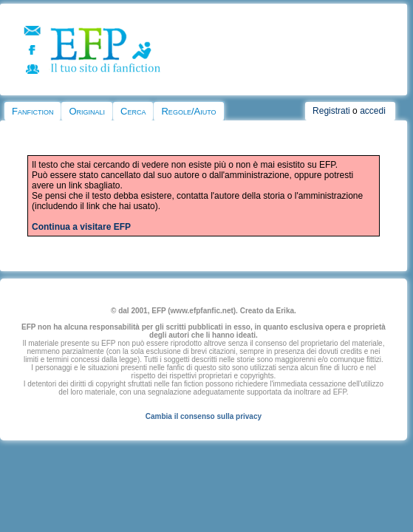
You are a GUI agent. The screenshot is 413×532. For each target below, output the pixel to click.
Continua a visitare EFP (81, 227)
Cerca (133, 111)
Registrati (331, 111)
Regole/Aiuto (188, 111)
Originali (87, 111)
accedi (373, 111)
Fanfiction (33, 111)
